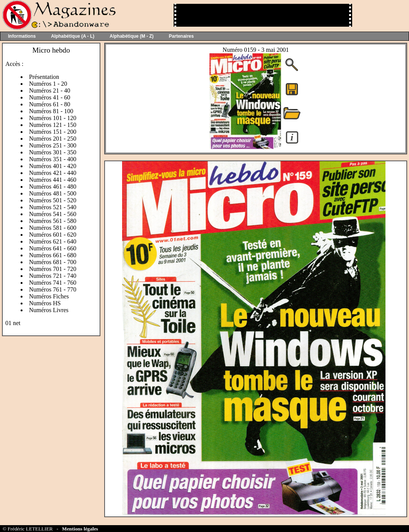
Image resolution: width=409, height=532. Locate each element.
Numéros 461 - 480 (53, 187)
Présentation (44, 77)
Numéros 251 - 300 (53, 145)
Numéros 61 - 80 (50, 104)
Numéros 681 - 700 (53, 262)
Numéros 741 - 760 (53, 283)
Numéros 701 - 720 (53, 269)
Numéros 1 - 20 (48, 84)
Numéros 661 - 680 (53, 255)
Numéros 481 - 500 (53, 193)
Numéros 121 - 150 (53, 125)
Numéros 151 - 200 (53, 132)
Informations (22, 36)
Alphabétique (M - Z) (131, 36)
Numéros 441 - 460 (53, 180)
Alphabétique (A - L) (73, 36)
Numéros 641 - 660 (53, 248)
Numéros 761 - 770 (53, 289)
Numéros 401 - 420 (53, 166)
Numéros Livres (49, 310)
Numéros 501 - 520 (53, 200)
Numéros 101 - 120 (53, 118)
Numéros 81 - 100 (51, 111)
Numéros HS (45, 303)
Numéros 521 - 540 (53, 207)
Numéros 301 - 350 (53, 152)
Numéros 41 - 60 (50, 97)
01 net (13, 323)
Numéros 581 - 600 (53, 228)
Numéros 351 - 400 (53, 159)
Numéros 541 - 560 (53, 214)
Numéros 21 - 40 (50, 91)
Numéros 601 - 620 (53, 235)
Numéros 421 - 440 (53, 173)
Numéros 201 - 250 (53, 139)
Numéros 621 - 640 (53, 241)
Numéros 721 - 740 (53, 276)
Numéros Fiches (49, 296)
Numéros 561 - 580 (53, 221)
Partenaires (181, 36)
